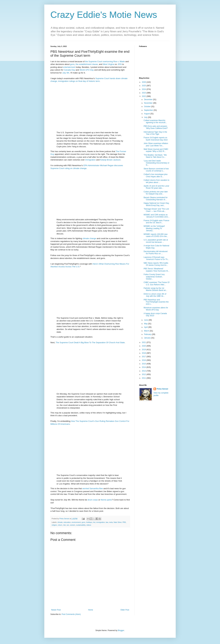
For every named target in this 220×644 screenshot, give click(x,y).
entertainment (69, 67)
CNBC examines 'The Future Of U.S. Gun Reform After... (157, 283)
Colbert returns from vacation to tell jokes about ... (156, 181)
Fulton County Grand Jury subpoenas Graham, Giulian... (154, 277)
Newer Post (56, 610)
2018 (144, 353)
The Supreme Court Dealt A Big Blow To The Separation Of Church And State (90, 342)
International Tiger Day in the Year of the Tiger (155, 133)
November (149, 103)
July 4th (66, 73)
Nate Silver (118, 522)
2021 (144, 342)
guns (72, 64)
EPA (120, 64)
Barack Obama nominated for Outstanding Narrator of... (156, 199)
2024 (144, 89)
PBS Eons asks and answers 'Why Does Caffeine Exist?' (156, 127)
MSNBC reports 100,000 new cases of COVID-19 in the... (156, 235)
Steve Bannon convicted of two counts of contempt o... (156, 170)
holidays (89, 522)
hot (94, 522)
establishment (85, 64)
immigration (90, 160)
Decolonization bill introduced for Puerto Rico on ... (156, 253)
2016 (144, 360)
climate (86, 238)
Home (91, 610)
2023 (144, 93)
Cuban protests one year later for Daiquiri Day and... (156, 193)
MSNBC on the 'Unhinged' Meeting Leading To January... (154, 228)
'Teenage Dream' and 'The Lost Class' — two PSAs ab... (156, 210)
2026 (144, 82)
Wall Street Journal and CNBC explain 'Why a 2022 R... (156, 150)
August (147, 114)
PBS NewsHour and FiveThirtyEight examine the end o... (156, 302)
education (67, 522)
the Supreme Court (94, 61)
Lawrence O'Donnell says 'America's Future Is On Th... (156, 258)
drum (90, 500)
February (148, 334)
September (149, 110)
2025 (144, 86)
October (148, 107)
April (146, 327)
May (146, 324)
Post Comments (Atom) (71, 614)
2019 (144, 350)
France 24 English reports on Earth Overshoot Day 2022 (156, 139)
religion (54, 525)
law (107, 522)
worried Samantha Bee (93, 488)
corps (95, 500)
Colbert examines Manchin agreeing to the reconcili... (155, 121)
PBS (124, 522)
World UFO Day (87, 70)
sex (68, 525)
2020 (144, 346)
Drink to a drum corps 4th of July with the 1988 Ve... (155, 295)
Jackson (117, 160)
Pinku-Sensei (162, 389)
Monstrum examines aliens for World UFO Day (156, 309)
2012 (144, 374)
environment (76, 522)
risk (64, 525)
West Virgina (108, 64)
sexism (73, 525)
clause (95, 64)
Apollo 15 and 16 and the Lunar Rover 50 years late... (156, 187)
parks (109, 500)
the (77, 64)
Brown (110, 160)
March (147, 331)
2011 (144, 378)
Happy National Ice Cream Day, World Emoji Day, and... (156, 204)
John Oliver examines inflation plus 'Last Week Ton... (156, 144)
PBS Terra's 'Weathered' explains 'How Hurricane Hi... (157, 270)
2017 (144, 357)
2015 (144, 364)
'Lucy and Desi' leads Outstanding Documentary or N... (156, 163)
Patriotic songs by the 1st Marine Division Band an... (155, 289)
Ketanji (103, 160)
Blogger (121, 630)
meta (111, 522)
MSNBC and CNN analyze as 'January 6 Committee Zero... (157, 216)
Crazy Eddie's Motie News (104, 15)
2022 (144, 96)
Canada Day (69, 70)
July (146, 117)
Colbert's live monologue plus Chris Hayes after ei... (156, 175)
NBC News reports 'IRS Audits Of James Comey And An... (156, 264)
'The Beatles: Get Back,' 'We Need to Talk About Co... (155, 156)
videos (89, 525)
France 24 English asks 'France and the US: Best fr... (156, 222)
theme (104, 500)
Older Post (125, 610)
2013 (144, 371)
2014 (144, 367)
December (149, 100)
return (60, 525)
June (146, 320)
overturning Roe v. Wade (114, 61)
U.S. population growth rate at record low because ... (156, 241)
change (93, 238)
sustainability (81, 525)
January (148, 338)
